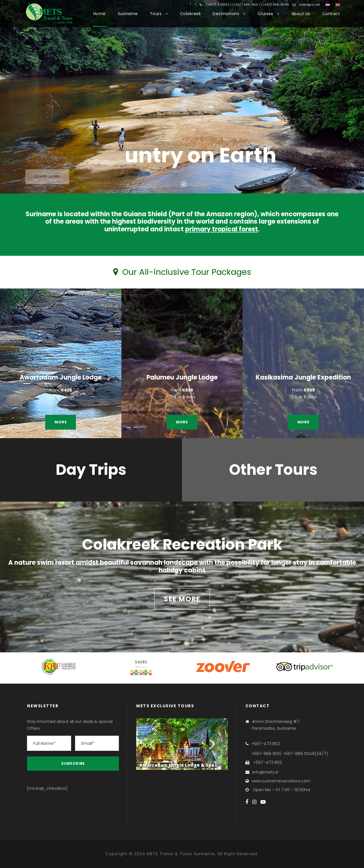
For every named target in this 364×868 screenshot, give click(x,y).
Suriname (128, 14)
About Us (301, 14)
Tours (156, 14)
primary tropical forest (222, 229)
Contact (331, 14)
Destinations (226, 14)
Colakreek (191, 14)
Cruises (265, 14)
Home (100, 14)
